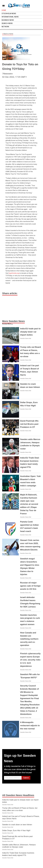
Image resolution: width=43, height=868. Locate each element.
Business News (8, 20)
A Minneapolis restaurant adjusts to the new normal (30, 726)
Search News (7, 23)
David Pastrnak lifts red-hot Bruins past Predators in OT (29, 424)
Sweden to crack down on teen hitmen (17, 825)
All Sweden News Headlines (18, 795)
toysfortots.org (14, 273)
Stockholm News (9, 14)
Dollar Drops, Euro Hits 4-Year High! (16, 830)
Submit (26, 778)
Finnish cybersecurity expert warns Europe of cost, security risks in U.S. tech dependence (30, 660)
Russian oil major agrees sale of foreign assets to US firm (30, 586)
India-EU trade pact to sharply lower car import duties (30, 332)
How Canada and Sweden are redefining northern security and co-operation (29, 639)
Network (5, 27)
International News (10, 17)
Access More (7, 324)
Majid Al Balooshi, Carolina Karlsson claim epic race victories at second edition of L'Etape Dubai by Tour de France (29, 504)
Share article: (10, 293)
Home (4, 10)
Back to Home (8, 34)
